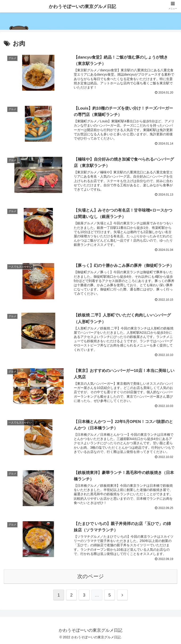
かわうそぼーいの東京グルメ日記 (82, 6)
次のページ (91, 576)
